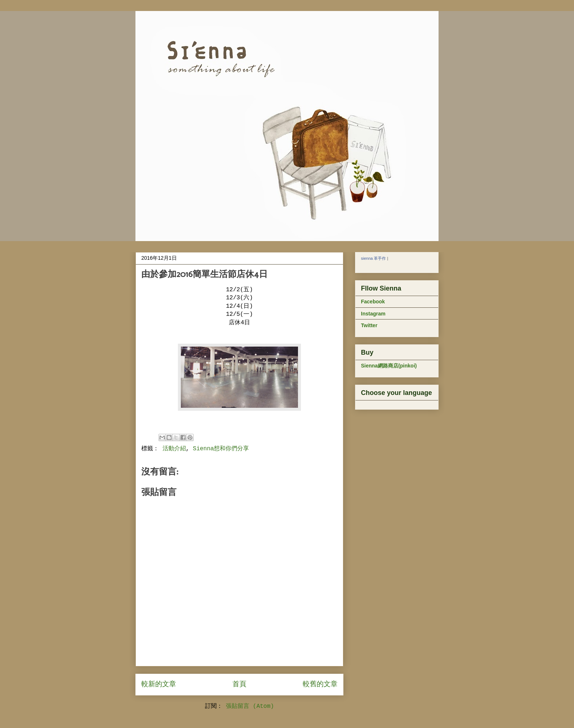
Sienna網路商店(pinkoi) (389, 366)
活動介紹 (174, 449)
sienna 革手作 (373, 258)
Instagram (373, 314)
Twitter (369, 325)
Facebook (373, 302)
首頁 (239, 684)
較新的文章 (159, 684)
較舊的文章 (320, 684)
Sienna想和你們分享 (221, 449)
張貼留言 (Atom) (250, 706)
